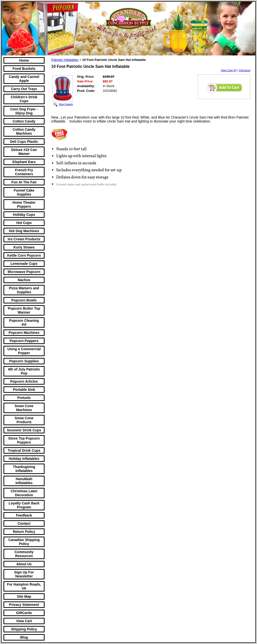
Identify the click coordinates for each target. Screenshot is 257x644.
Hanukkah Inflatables (24, 481)
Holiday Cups (24, 215)
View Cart (24, 621)
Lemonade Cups (24, 264)
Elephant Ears (24, 162)
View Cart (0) (229, 70)
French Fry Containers (24, 172)
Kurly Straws (24, 247)
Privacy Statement (24, 605)
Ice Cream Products (24, 239)
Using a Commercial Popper (24, 351)
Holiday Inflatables (24, 459)
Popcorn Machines (24, 333)
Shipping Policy (24, 629)
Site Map (24, 596)
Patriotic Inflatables (65, 60)
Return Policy (24, 532)
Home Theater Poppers (24, 204)
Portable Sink (24, 390)
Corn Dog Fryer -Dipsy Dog (24, 111)
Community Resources (24, 554)
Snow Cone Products (24, 420)
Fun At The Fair (24, 182)
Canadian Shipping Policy (24, 542)
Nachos (24, 280)
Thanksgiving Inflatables (24, 469)
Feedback (24, 515)
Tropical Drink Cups (24, 450)
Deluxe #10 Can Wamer (24, 152)
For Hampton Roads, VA (24, 586)
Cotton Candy (24, 121)
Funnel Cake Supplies (24, 192)
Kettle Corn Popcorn (24, 255)
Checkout (245, 70)
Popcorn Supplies (24, 361)
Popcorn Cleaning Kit (24, 322)
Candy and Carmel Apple (24, 79)
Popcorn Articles (24, 381)
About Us (24, 564)
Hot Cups (24, 223)
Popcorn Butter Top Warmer (24, 310)
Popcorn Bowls (24, 300)
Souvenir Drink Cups (24, 430)
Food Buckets (24, 69)
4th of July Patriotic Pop (24, 371)
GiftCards (24, 613)
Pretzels (24, 398)
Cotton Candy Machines (24, 131)
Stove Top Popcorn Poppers (24, 440)
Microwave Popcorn (24, 272)
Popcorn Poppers (24, 341)
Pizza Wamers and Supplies (24, 290)
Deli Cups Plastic (24, 142)
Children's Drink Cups (24, 99)
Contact (24, 523)
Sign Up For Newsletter (24, 574)
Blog (24, 637)
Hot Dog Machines (24, 231)
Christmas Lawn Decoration (24, 493)
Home (24, 60)
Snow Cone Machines (24, 408)
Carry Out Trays (24, 89)
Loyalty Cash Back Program (24, 505)
